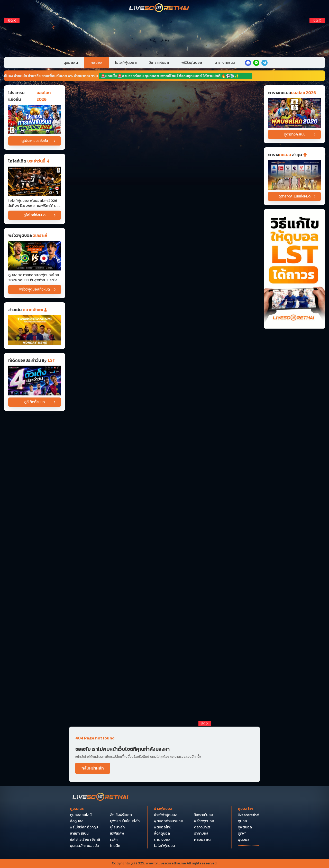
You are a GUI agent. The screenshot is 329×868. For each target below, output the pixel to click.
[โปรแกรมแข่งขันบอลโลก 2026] (35, 119)
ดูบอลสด (71, 63)
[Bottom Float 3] (164, 798)
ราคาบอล (201, 834)
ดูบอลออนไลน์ (81, 815)
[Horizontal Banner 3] (164, 184)
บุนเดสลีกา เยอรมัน (84, 846)
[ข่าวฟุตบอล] (35, 330)
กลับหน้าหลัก (93, 768)
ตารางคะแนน (225, 63)
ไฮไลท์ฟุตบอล (126, 63)
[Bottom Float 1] (164, 845)
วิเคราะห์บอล (159, 63)
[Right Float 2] (317, 37)
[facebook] (248, 63)
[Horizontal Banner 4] (164, 224)
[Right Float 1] (317, 28)
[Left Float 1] (12, 28)
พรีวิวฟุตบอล (192, 63)
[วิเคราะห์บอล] (35, 380)
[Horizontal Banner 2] (164, 144)
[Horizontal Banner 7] (164, 344)
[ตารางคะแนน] (294, 175)
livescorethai (248, 815)
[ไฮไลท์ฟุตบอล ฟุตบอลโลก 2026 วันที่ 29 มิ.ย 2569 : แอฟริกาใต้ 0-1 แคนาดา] (35, 181)
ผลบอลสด (202, 840)
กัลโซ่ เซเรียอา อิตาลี (85, 840)
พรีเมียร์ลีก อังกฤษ (84, 827)
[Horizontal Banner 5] (164, 264)
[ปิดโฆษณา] (12, 21)
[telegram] (264, 63)
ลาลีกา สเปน (79, 834)
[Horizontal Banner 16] (164, 663)
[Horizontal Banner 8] (164, 384)
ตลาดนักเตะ (203, 827)
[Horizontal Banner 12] (164, 543)
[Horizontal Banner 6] (164, 304)
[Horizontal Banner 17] (164, 703)
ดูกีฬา (242, 834)
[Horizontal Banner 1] (164, 105)
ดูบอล (242, 821)
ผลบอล (97, 63)
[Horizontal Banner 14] (164, 583)
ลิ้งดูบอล (77, 821)
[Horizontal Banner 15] (164, 623)
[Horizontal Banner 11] (164, 483)
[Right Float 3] (317, 46)
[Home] (159, 8)
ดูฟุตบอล (245, 827)
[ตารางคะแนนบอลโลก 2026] (294, 113)
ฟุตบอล (244, 840)
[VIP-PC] (164, 36)
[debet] (164, 750)
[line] (256, 63)
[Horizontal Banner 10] (164, 424)
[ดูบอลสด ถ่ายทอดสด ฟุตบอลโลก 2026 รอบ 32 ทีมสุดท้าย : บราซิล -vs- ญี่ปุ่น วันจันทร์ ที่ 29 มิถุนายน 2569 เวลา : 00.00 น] (35, 256)
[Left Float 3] (12, 46)
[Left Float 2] (12, 37)
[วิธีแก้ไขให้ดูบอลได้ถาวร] (294, 269)
